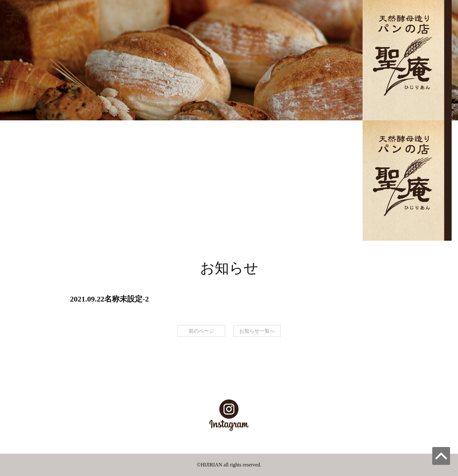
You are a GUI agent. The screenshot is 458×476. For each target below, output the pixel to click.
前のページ (201, 331)
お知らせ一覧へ (257, 331)
